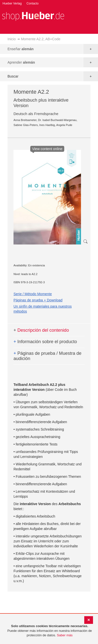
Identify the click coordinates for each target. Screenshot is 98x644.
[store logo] (33, 16)
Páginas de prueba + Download (38, 300)
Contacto (32, 3)
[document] (50, 631)
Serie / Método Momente (33, 294)
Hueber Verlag (12, 3)
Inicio (12, 39)
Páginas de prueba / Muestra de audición (47, 356)
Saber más (65, 635)
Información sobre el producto (45, 342)
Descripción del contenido (41, 330)
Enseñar (20, 49)
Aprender (21, 62)
